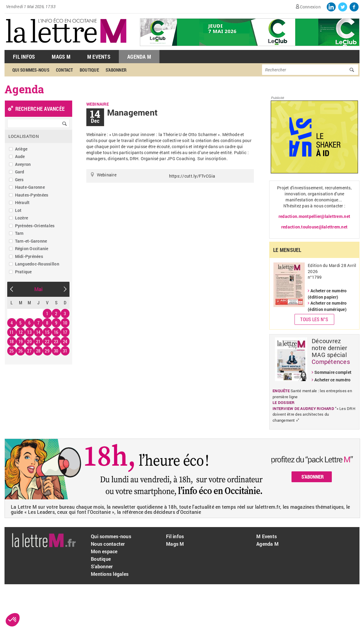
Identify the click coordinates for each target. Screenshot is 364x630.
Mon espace (104, 551)
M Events (99, 57)
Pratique (23, 272)
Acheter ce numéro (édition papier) (327, 294)
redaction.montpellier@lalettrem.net (314, 216)
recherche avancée (40, 109)
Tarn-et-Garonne (31, 241)
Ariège (21, 149)
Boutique (89, 70)
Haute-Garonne (30, 187)
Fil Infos (24, 57)
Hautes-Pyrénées (32, 195)
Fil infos (175, 536)
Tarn (19, 233)
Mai (39, 289)
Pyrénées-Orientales (35, 226)
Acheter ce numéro (332, 380)
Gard (20, 172)
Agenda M (139, 57)
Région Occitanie (32, 248)
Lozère (22, 218)
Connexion (310, 7)
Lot (18, 210)
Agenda (24, 89)
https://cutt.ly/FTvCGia (192, 176)
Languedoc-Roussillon (37, 264)
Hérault (22, 202)
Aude (20, 156)
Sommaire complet (333, 372)
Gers (19, 180)
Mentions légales (110, 574)
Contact (65, 70)
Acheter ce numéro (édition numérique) (327, 306)
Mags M (61, 57)
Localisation (24, 136)
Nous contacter (108, 544)
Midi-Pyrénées (29, 256)
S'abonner (116, 70)
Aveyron (23, 164)
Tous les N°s (314, 319)
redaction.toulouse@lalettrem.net (314, 227)
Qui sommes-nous (31, 70)
